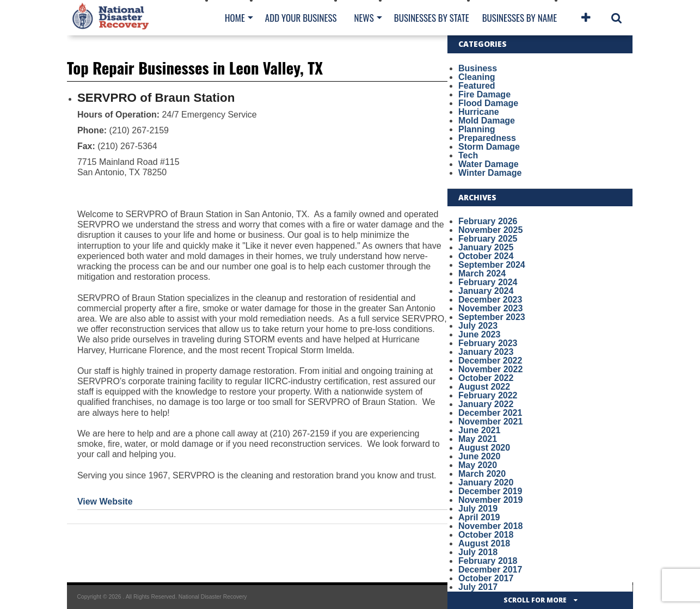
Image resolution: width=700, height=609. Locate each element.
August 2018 (484, 543)
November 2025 (490, 230)
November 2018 (490, 526)
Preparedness (487, 138)
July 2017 (478, 587)
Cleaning (477, 77)
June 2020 (479, 456)
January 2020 (486, 482)
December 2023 (490, 300)
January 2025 (486, 247)
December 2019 (490, 491)
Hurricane (479, 112)
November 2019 (490, 500)
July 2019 (478, 509)
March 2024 (482, 273)
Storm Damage (489, 147)
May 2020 (478, 465)
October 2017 (486, 578)
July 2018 (478, 552)
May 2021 (478, 439)
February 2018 (488, 561)
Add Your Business (301, 18)
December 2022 (490, 361)
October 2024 (486, 256)
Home (235, 18)
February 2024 (488, 282)
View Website (105, 502)
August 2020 (484, 448)
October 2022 (486, 378)
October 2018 (486, 535)
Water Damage (489, 164)
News (364, 18)
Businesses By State (432, 18)
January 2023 (486, 352)
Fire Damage (484, 94)
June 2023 (479, 334)
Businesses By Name (520, 18)
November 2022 (490, 369)
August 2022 (484, 387)
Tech (468, 155)
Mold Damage (487, 121)
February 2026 (488, 221)
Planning (477, 129)
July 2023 (478, 326)
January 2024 (486, 291)
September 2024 (492, 265)
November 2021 (490, 422)
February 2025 (488, 239)
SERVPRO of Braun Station (156, 98)
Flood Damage (488, 103)
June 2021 (479, 430)
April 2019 (479, 517)
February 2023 (488, 343)
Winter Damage (490, 173)
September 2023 (492, 317)
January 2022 (486, 404)
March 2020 (482, 474)
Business (478, 68)
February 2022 (488, 395)
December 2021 (490, 413)
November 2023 (490, 308)
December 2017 (490, 570)
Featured (477, 86)
